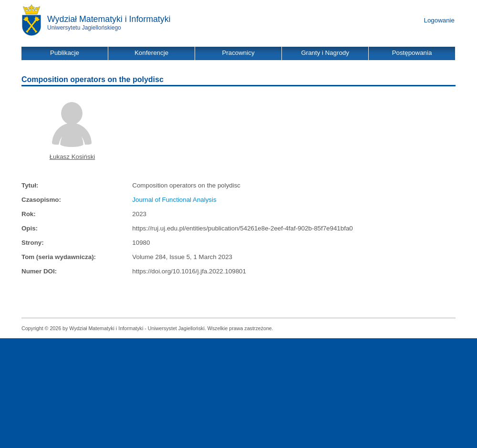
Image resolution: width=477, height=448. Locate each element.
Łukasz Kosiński (73, 157)
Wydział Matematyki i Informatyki (109, 19)
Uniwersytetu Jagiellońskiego (84, 28)
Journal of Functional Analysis (174, 200)
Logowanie (439, 20)
